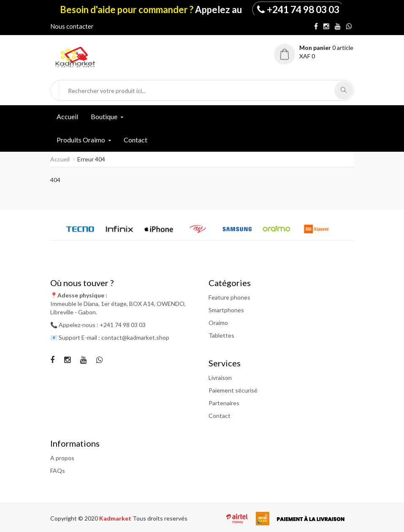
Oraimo (218, 323)
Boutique (104, 116)
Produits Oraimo (81, 140)
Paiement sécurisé (233, 390)
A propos (62, 458)
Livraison (220, 378)
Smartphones (226, 310)
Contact (136, 140)
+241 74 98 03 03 (303, 9)
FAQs (58, 471)
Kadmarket (116, 518)
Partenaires (224, 403)
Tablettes (221, 335)
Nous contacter (72, 26)
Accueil (67, 116)
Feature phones (229, 297)
